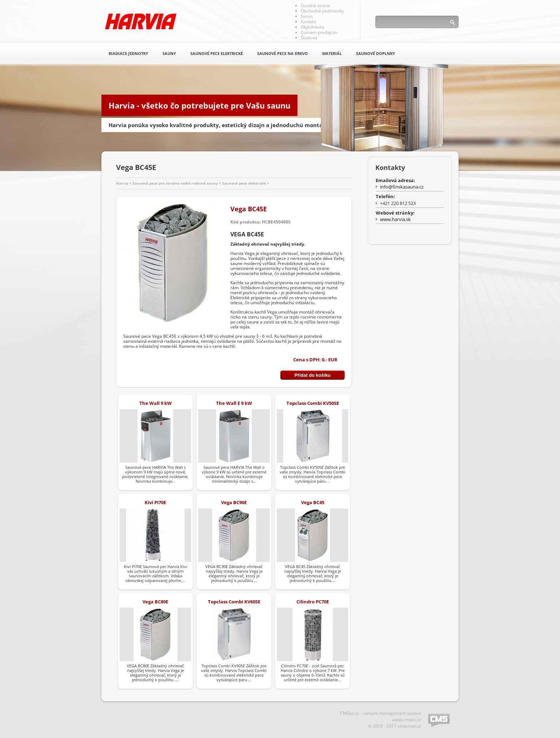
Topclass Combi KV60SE (234, 602)
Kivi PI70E (155, 502)
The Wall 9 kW (156, 403)
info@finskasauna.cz (402, 187)
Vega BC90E (234, 502)
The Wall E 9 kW (234, 403)
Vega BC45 (313, 502)
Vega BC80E (155, 602)
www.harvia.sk (395, 219)
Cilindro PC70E (313, 602)
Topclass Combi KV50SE (313, 403)
